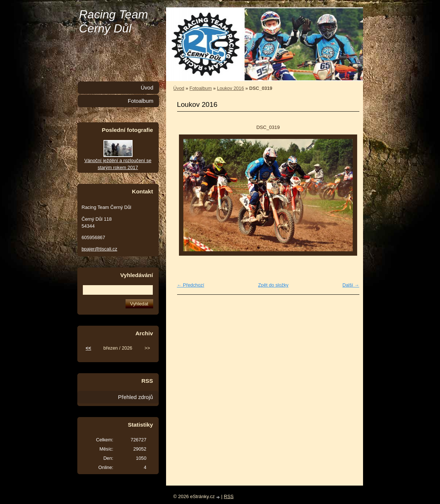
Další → (351, 285)
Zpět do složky (273, 285)
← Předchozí (191, 285)
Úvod (179, 88)
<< (89, 348)
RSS (229, 496)
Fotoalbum (201, 88)
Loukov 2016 (230, 88)
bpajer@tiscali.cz (100, 249)
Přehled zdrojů (136, 397)
